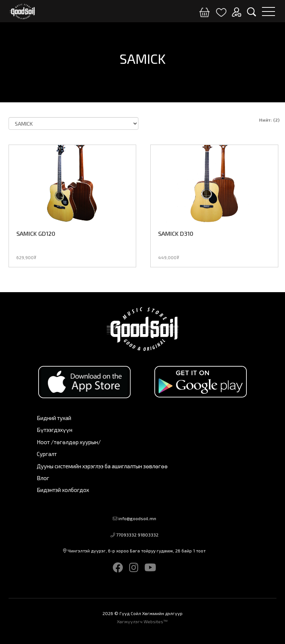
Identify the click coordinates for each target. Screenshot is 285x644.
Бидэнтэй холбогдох (63, 490)
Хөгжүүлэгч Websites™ (142, 621)
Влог (43, 478)
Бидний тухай (54, 418)
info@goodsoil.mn (137, 518)
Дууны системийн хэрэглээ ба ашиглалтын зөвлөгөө (102, 466)
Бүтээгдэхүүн (55, 430)
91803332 (148, 535)
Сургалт (47, 454)
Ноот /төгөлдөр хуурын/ (69, 442)
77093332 (126, 535)
